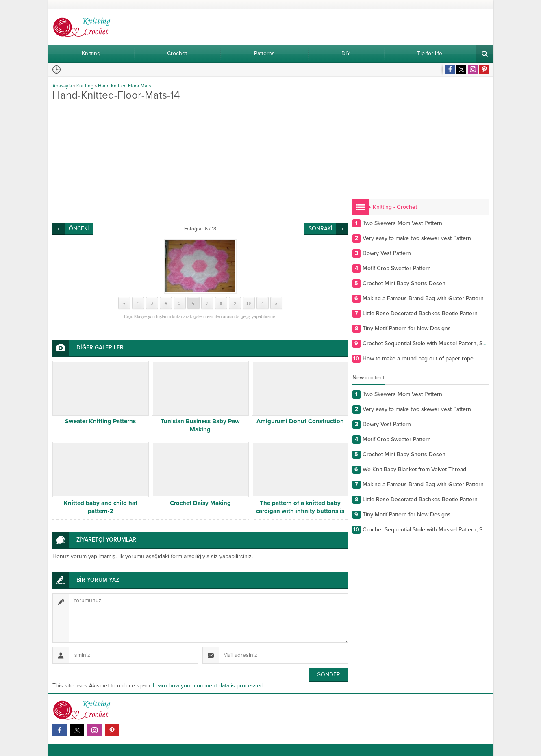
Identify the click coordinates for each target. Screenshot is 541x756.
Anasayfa (62, 86)
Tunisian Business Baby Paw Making (200, 425)
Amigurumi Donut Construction (300, 421)
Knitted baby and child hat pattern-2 (101, 507)
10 (249, 303)
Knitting (85, 86)
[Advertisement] (200, 162)
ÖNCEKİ (79, 229)
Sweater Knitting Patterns (100, 421)
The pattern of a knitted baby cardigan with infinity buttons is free (300, 511)
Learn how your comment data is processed (208, 686)
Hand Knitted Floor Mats (125, 86)
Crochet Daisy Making (200, 503)
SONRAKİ (320, 229)
